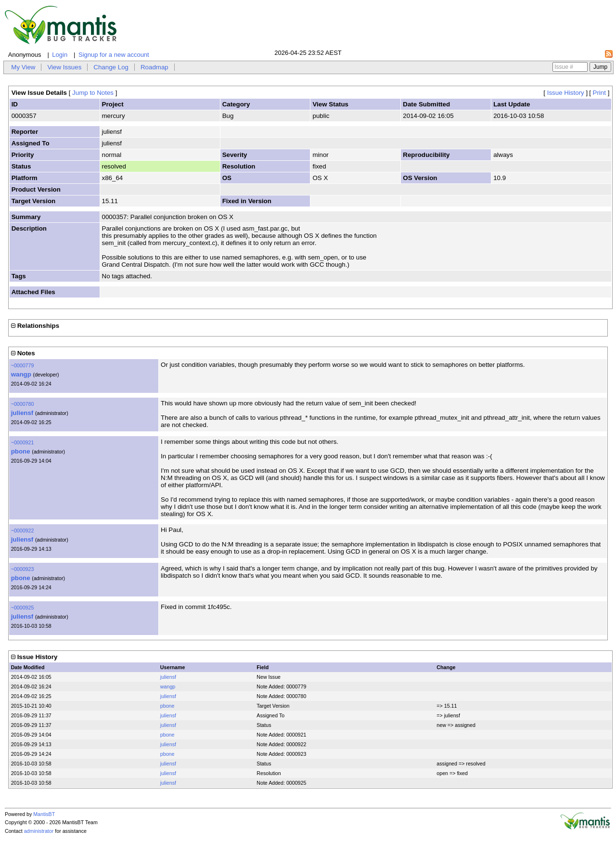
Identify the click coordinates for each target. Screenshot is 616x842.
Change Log (111, 67)
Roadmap (154, 67)
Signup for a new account (114, 55)
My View (23, 67)
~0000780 (23, 404)
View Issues (64, 67)
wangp (21, 374)
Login (60, 55)
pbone (21, 451)
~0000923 (23, 569)
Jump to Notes (93, 93)
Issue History (566, 93)
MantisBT (44, 814)
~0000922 (23, 531)
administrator (39, 831)
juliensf (22, 413)
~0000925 (23, 608)
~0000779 (23, 365)
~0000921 (23, 442)
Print (599, 93)
